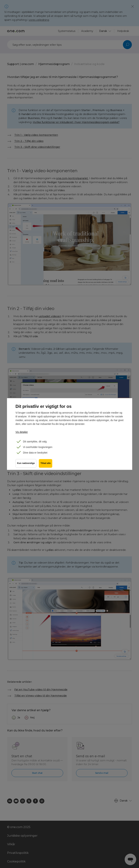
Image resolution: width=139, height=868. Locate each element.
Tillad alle (46, 464)
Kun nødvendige (26, 464)
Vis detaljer (22, 432)
